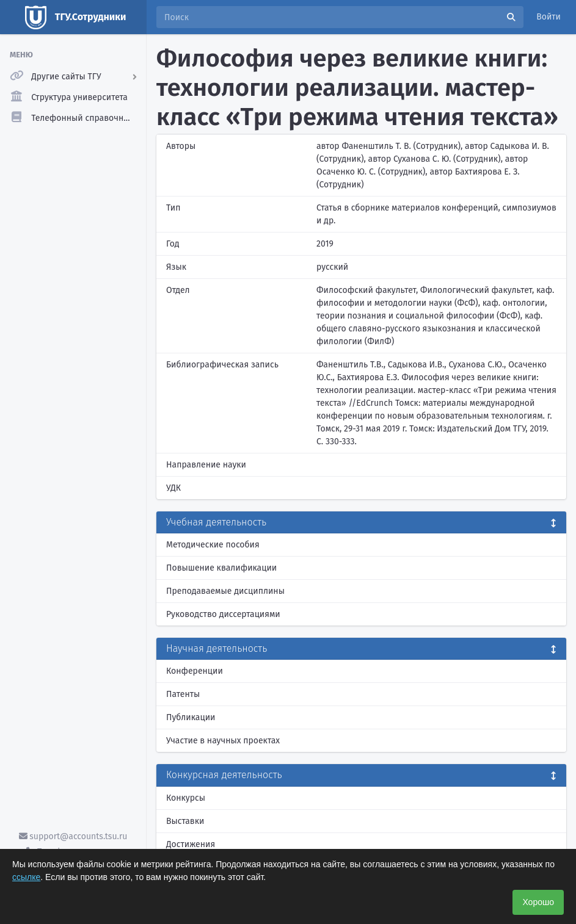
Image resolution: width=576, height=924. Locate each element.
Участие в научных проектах (223, 741)
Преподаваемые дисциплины (225, 591)
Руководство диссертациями (223, 614)
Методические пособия (213, 545)
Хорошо (538, 902)
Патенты (183, 694)
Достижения (191, 844)
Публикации (191, 717)
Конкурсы (186, 798)
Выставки (185, 821)
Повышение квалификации (221, 568)
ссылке (26, 877)
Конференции (195, 671)
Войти (549, 17)
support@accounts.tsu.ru (73, 836)
